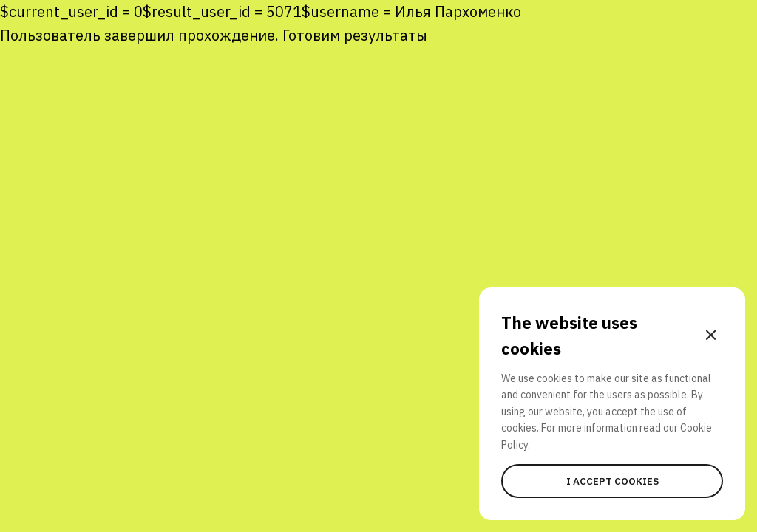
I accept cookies (612, 481)
